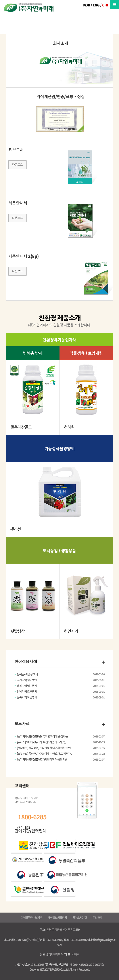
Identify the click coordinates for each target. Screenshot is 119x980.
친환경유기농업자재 (59, 340)
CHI (105, 5)
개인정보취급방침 (57, 918)
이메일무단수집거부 (31, 918)
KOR (87, 5)
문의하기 (97, 918)
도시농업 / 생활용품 (59, 550)
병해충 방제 (33, 353)
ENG (96, 5)
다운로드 (17, 165)
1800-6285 (32, 817)
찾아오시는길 (80, 918)
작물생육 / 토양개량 (86, 353)
